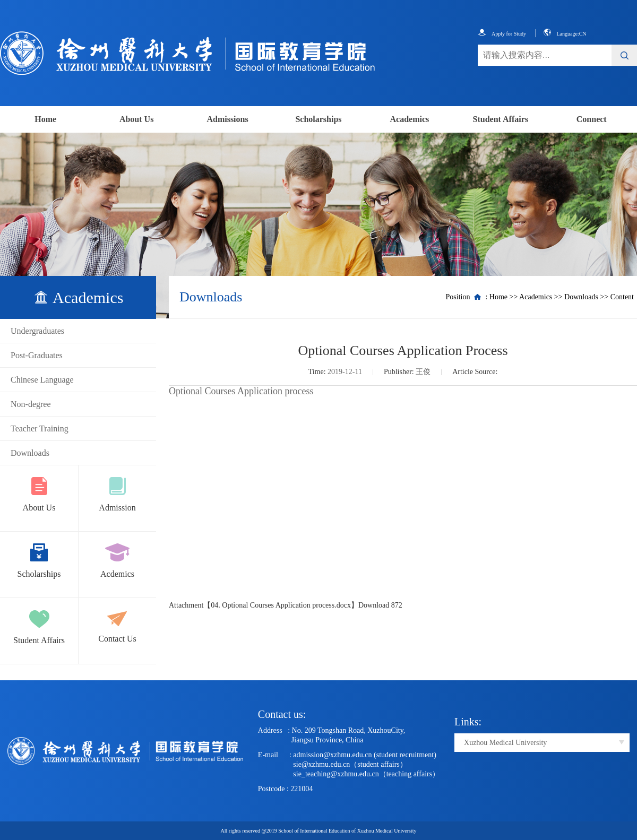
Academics (410, 119)
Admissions (227, 119)
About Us (136, 119)
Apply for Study (502, 34)
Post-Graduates (37, 355)
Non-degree (31, 404)
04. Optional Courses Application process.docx (281, 605)
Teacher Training (40, 428)
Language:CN (565, 34)
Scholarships (318, 119)
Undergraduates (37, 331)
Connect (592, 119)
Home (45, 119)
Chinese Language (42, 380)
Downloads (30, 453)
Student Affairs (501, 119)
